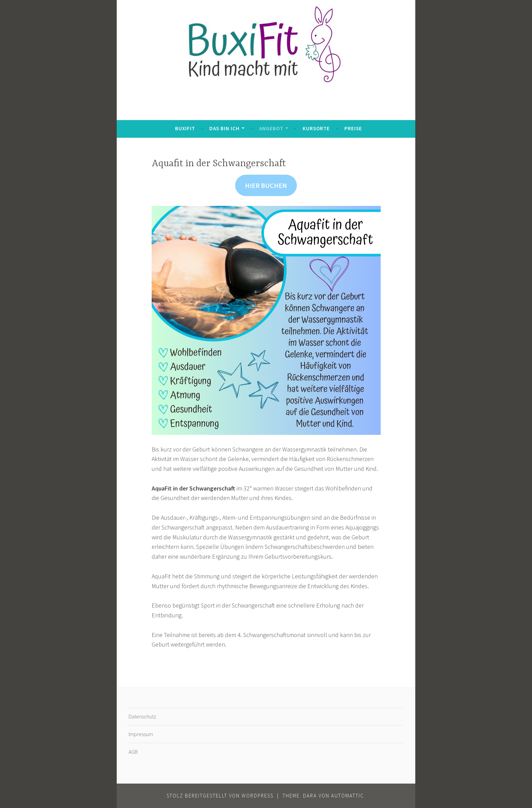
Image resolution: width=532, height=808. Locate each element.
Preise (353, 128)
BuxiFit (185, 128)
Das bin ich (224, 128)
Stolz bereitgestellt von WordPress (220, 796)
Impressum (141, 734)
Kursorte (316, 128)
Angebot (271, 128)
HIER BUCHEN (266, 185)
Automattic (348, 796)
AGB (133, 752)
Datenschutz (142, 716)
